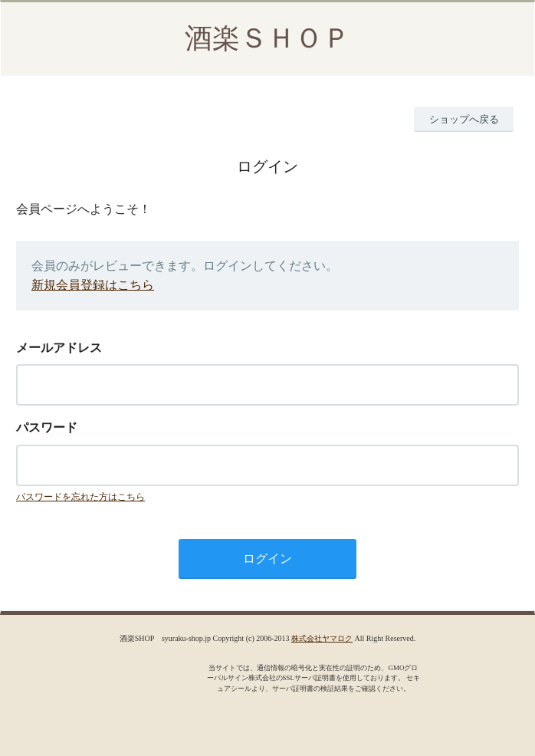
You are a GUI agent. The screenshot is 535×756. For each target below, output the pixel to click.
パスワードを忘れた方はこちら (80, 497)
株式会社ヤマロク (322, 638)
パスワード (47, 427)
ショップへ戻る (464, 119)
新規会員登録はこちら (93, 285)
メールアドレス (59, 348)
